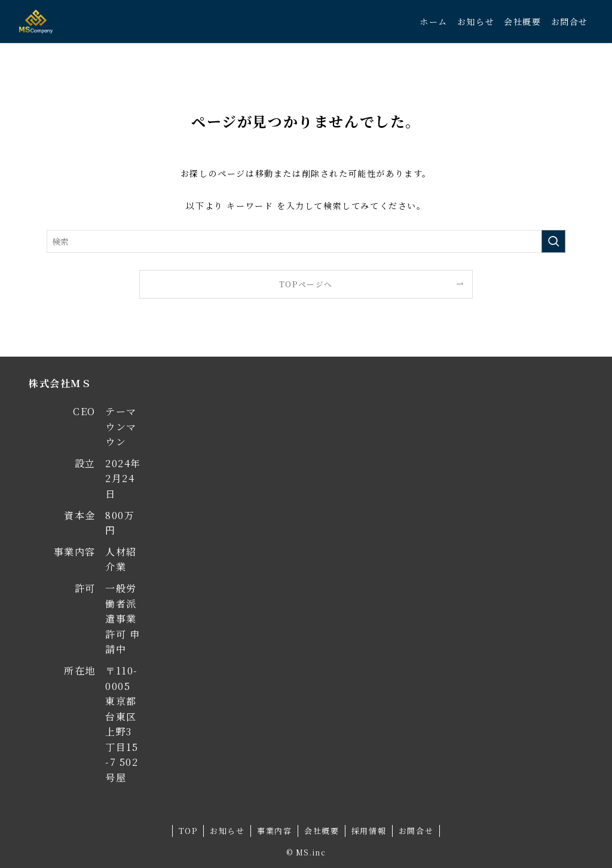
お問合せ (416, 831)
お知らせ (227, 831)
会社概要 (322, 831)
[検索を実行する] (553, 241)
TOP (188, 831)
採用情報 (369, 831)
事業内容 (274, 831)
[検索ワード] (306, 241)
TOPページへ (306, 284)
